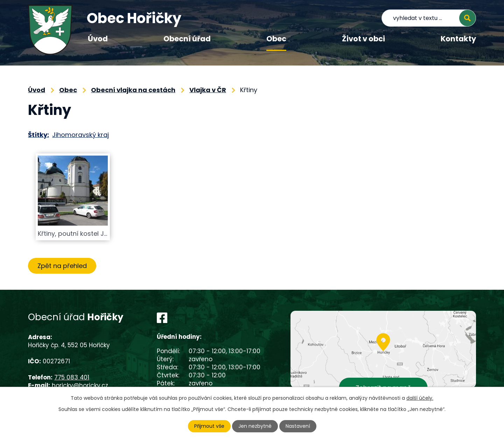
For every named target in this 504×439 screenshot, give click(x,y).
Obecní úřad (187, 39)
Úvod (98, 39)
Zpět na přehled (62, 266)
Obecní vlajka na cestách (133, 90)
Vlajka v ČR (208, 90)
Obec (276, 39)
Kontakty (458, 39)
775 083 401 (72, 377)
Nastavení (298, 426)
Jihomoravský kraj (80, 135)
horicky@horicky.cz (80, 385)
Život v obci (363, 39)
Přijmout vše (209, 426)
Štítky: (38, 135)
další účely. (420, 398)
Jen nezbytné (255, 426)
